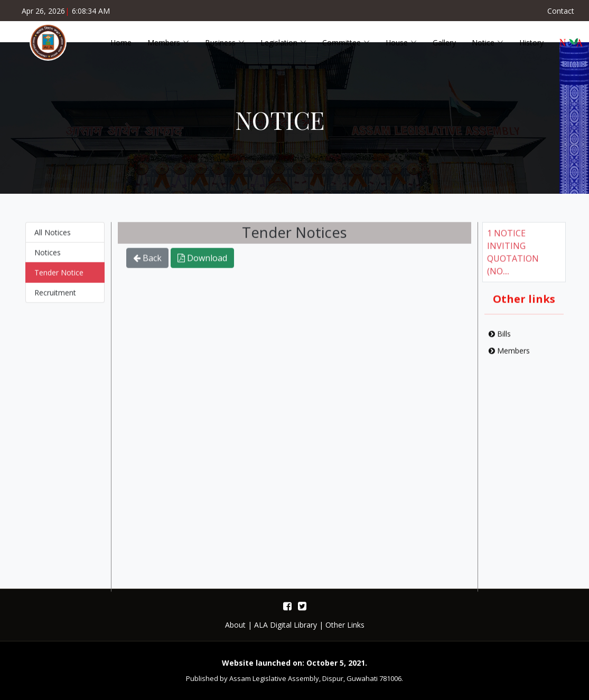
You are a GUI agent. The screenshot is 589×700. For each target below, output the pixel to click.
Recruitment (55, 297)
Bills (500, 339)
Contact (561, 11)
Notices (48, 257)
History (531, 42)
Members (509, 356)
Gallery (444, 42)
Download (202, 263)
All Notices (53, 237)
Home (121, 42)
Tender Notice (59, 277)
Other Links (345, 625)
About (235, 625)
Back (147, 263)
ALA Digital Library (286, 625)
